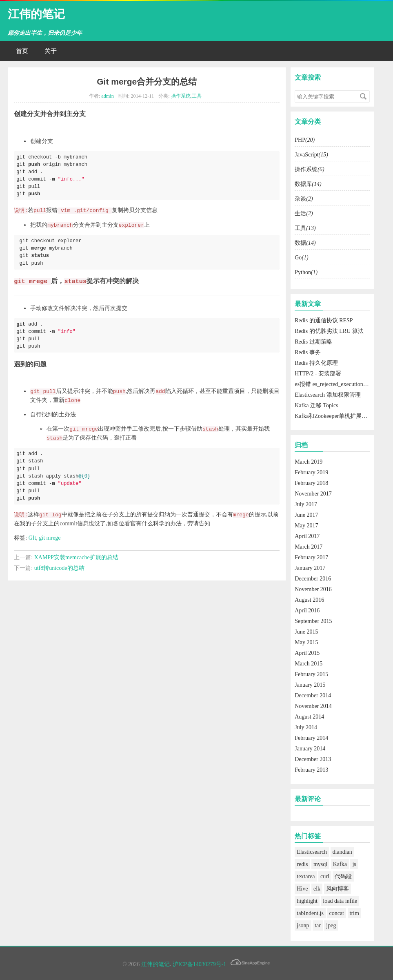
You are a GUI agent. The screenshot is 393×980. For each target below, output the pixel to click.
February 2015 (311, 674)
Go (301, 258)
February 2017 (311, 557)
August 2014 (309, 717)
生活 (304, 213)
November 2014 (313, 706)
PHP (305, 140)
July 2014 (306, 727)
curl (325, 876)
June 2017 (306, 515)
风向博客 (337, 889)
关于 (51, 51)
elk (317, 889)
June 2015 (306, 632)
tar (318, 925)
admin (108, 96)
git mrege (50, 538)
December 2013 (313, 759)
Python (306, 272)
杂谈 (304, 199)
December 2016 (313, 579)
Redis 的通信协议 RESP (324, 320)
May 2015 (306, 642)
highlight (307, 901)
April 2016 (307, 611)
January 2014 (310, 749)
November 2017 (313, 494)
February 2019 (311, 472)
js (354, 864)
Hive (302, 889)
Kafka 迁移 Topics (316, 405)
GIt (32, 538)
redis (302, 864)
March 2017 (309, 547)
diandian (342, 852)
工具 (197, 96)
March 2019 (309, 462)
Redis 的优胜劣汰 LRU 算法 (329, 331)
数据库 (308, 184)
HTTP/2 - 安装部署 (318, 374)
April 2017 (307, 536)
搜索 (363, 96)
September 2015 (313, 621)
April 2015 (307, 653)
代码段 (343, 876)
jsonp (303, 925)
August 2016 (309, 600)
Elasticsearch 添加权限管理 (327, 395)
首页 (22, 51)
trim (354, 913)
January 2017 (310, 568)
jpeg (331, 925)
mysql (320, 864)
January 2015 (310, 685)
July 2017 (306, 504)
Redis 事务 (308, 352)
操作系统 (181, 96)
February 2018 (311, 483)
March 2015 (309, 664)
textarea (306, 876)
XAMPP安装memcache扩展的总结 (76, 557)
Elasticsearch (312, 852)
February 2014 (311, 738)
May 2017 (306, 526)
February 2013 (311, 770)
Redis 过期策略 (313, 342)
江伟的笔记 (36, 14)
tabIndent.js (310, 913)
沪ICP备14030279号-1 (199, 964)
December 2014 (313, 695)
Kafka (340, 864)
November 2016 (313, 589)
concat (336, 913)
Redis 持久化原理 (316, 363)
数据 (305, 243)
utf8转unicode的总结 (59, 568)
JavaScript (311, 155)
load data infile (340, 901)
